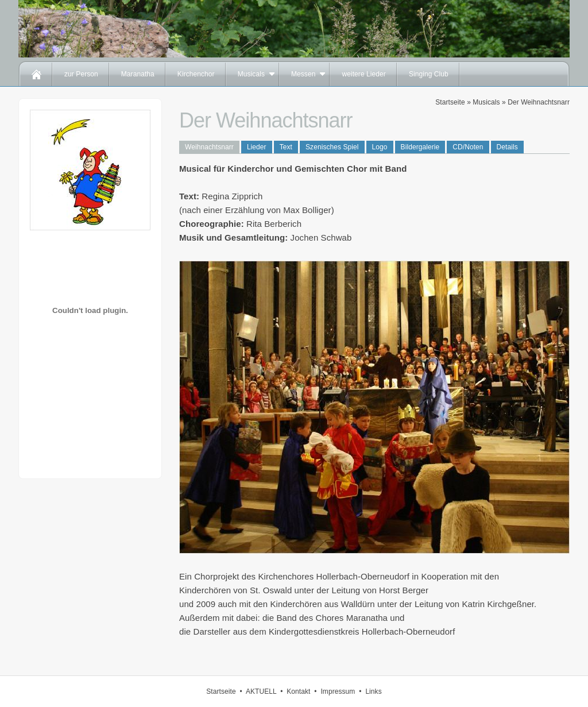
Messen (303, 74)
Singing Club (429, 74)
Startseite (450, 102)
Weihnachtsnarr (209, 147)
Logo (380, 147)
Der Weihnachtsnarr (539, 102)
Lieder (257, 147)
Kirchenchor (196, 74)
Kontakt (298, 691)
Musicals (251, 74)
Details (507, 147)
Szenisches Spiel (332, 147)
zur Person (81, 74)
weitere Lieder (363, 74)
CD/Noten (468, 147)
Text (286, 147)
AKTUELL (261, 691)
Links (373, 691)
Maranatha (138, 74)
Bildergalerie (420, 147)
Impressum (338, 691)
